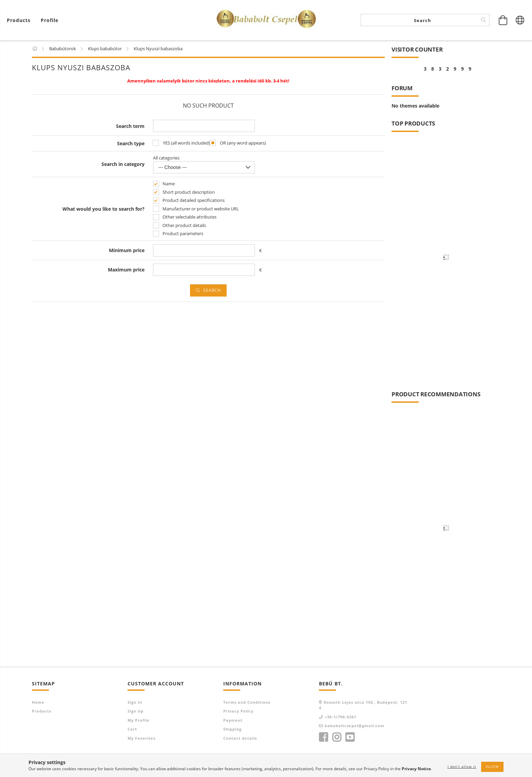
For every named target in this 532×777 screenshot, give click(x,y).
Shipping (232, 730)
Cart (132, 730)
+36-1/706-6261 (340, 717)
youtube (350, 738)
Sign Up (136, 712)
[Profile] (50, 21)
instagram (337, 738)
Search (212, 291)
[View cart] (20, 21)
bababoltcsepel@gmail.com (355, 726)
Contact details (240, 738)
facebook (323, 738)
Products (42, 712)
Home (38, 703)
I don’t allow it (462, 766)
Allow (492, 766)
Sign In (135, 703)
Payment (233, 721)
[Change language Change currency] (520, 20)
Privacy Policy (238, 712)
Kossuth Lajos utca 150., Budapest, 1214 (363, 705)
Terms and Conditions (247, 703)
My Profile (139, 721)
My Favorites (141, 738)
